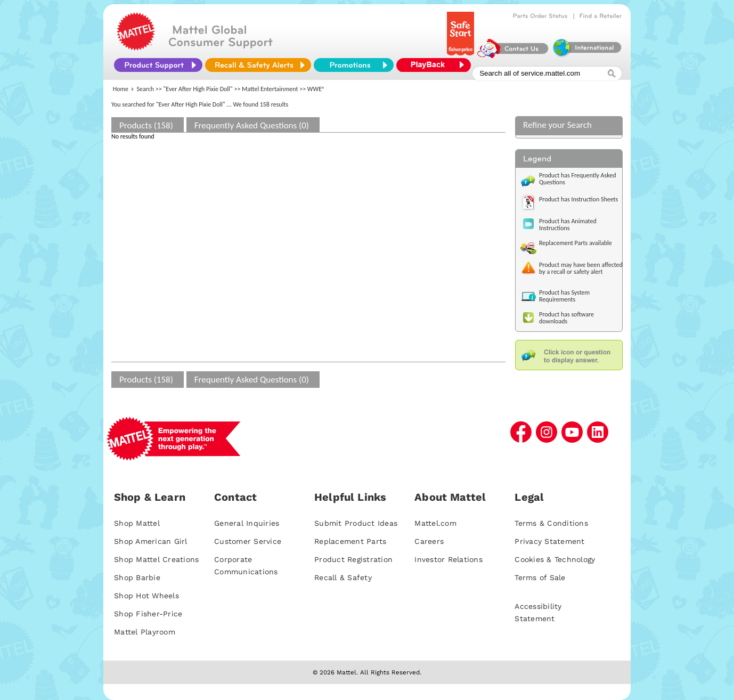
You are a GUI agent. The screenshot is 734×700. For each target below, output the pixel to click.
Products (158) (146, 125)
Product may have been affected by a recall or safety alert (581, 268)
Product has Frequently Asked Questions (578, 179)
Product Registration (353, 559)
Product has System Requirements (564, 296)
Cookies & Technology (555, 559)
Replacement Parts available (576, 243)
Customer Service (248, 541)
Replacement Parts (350, 541)
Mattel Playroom (145, 632)
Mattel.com (435, 523)
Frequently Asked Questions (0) (252, 125)
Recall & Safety (343, 577)
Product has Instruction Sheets (578, 199)
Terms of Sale (540, 577)
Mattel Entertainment (270, 89)
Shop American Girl (151, 541)
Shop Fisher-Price (148, 614)
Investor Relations (448, 559)
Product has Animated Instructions (568, 225)
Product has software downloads (566, 318)
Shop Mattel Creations (156, 559)
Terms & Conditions (551, 523)
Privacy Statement (549, 541)
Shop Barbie (137, 577)
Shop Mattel (137, 523)
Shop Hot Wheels (146, 596)
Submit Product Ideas (356, 523)
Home (121, 89)
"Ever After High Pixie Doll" (198, 89)
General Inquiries (247, 523)
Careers (429, 541)
